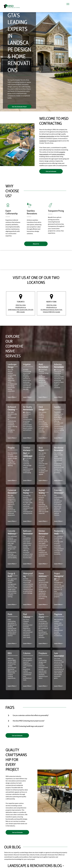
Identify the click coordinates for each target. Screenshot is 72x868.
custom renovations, (58, 154)
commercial (53, 141)
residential (43, 141)
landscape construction (47, 136)
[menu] (68, 4)
